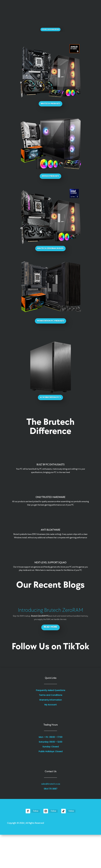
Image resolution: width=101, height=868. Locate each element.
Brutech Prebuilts (50, 104)
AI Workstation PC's (50, 397)
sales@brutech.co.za (51, 784)
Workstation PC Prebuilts (50, 321)
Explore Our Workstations (50, 30)
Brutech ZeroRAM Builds (50, 249)
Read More (50, 627)
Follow (36, 811)
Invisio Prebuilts (50, 176)
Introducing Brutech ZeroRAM (50, 610)
